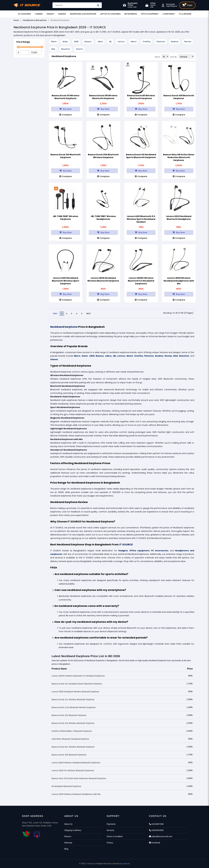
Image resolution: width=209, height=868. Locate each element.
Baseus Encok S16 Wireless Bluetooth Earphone (103, 97)
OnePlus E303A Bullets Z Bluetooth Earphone (72, 731)
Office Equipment (150, 14)
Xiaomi (79, 49)
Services (110, 830)
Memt (134, 42)
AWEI (76, 42)
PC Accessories (160, 551)
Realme (175, 42)
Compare (65, 115)
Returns (68, 836)
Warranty (68, 843)
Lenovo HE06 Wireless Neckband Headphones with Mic (179, 281)
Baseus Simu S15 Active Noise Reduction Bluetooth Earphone (179, 157)
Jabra (100, 42)
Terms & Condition (115, 836)
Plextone (161, 42)
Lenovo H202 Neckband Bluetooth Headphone (179, 218)
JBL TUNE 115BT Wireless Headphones (103, 218)
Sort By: (174, 57)
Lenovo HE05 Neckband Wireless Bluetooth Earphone (103, 279)
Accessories (24, 14)
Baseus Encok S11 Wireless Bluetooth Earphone (65, 97)
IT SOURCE (126, 544)
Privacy (110, 843)
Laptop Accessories (110, 14)
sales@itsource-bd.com (161, 836)
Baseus (88, 42)
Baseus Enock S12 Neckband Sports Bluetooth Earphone (141, 156)
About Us (68, 824)
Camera (39, 14)
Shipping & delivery (73, 830)
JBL (110, 42)
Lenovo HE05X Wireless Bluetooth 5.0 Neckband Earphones (141, 281)
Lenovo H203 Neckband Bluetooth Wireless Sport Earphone (66, 281)
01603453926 (156, 830)
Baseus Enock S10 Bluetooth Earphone (66, 156)
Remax (188, 42)
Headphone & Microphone (83, 14)
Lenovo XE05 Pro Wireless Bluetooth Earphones (73, 771)
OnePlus (147, 42)
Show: (158, 57)
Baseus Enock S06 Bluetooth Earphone (179, 97)
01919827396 (156, 824)
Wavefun (65, 49)
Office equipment (139, 551)
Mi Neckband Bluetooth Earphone (66, 786)
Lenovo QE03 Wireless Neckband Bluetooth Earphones (76, 763)
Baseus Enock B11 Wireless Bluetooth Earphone (141, 97)
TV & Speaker (185, 14)
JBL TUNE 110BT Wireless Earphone (65, 218)
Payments (111, 824)
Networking (131, 14)
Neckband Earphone (64, 56)
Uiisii (53, 49)
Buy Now (66, 109)
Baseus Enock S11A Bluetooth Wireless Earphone (103, 156)
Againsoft (126, 864)
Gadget (50, 14)
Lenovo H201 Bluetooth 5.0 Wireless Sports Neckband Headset (141, 219)
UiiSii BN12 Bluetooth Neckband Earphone (70, 739)
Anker (65, 42)
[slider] (18, 47)
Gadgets (123, 551)
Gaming (62, 14)
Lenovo (121, 42)
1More (54, 42)
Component (169, 14)
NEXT (89, 314)
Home (16, 20)
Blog (66, 849)
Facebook (155, 843)
